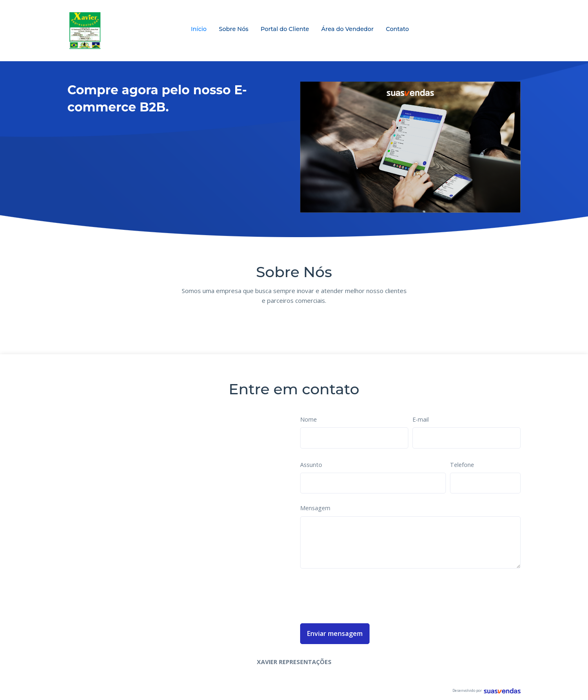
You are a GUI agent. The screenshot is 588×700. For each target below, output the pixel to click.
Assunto (311, 465)
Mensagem (315, 508)
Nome (308, 419)
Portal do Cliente (285, 29)
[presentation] (362, 594)
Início (199, 29)
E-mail (421, 419)
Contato (397, 29)
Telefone (462, 465)
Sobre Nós (234, 29)
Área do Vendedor (347, 29)
